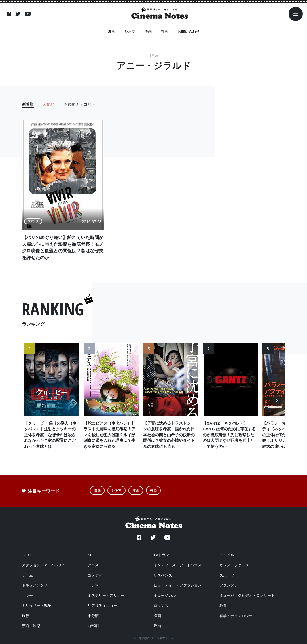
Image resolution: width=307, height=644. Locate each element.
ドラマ (93, 585)
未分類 (93, 616)
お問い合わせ (189, 31)
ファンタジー (230, 585)
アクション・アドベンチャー (46, 565)
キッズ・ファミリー (236, 565)
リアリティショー (102, 606)
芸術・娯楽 (31, 626)
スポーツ (227, 575)
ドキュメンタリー (37, 585)
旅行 (26, 616)
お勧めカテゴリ (78, 104)
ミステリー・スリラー (106, 595)
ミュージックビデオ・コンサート (247, 595)
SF (90, 555)
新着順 (28, 104)
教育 (223, 606)
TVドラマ (162, 555)
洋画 (148, 31)
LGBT (27, 555)
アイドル (227, 555)
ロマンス (161, 606)
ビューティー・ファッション (178, 585)
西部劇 (93, 626)
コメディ (95, 575)
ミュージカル (165, 595)
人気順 (49, 104)
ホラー (27, 595)
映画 (111, 31)
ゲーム (27, 575)
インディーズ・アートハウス (178, 565)
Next (277, 405)
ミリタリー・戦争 (37, 606)
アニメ (93, 565)
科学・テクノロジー (236, 616)
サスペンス (163, 575)
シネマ (130, 31)
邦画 (164, 31)
